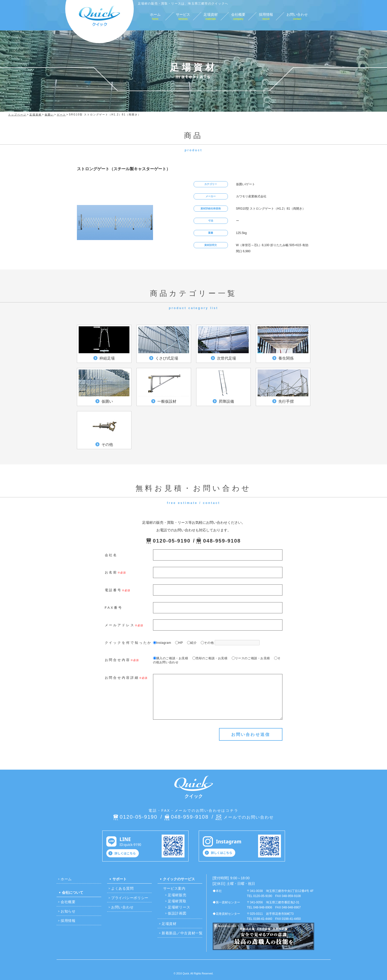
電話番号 (113, 590)
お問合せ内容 (118, 660)
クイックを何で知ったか (128, 643)
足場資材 (169, 924)
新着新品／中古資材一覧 (182, 933)
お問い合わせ (122, 907)
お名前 (111, 572)
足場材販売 (177, 895)
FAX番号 (114, 608)
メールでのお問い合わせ (249, 817)
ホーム (66, 879)
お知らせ (68, 911)
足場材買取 (177, 901)
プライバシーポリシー (130, 898)
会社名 (111, 555)
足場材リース (179, 907)
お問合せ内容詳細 (122, 678)
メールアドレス (120, 625)
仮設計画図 (177, 913)
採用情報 (68, 921)
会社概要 (68, 902)
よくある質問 (122, 888)
